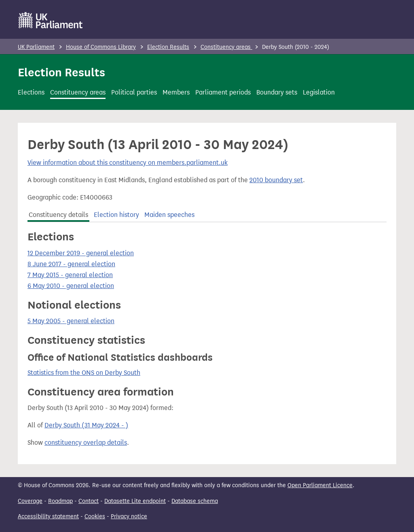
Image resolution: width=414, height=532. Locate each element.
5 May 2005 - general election (71, 321)
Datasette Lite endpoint (135, 501)
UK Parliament (36, 47)
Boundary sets (277, 92)
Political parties (134, 92)
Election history (116, 215)
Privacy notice (129, 516)
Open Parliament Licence (320, 485)
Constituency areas (226, 47)
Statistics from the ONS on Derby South (84, 373)
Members (176, 92)
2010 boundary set (276, 180)
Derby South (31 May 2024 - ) (86, 425)
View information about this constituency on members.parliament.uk (128, 163)
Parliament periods (223, 92)
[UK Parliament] (51, 20)
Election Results (168, 47)
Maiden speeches (169, 215)
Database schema (195, 501)
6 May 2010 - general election (71, 286)
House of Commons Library (101, 47)
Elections (31, 92)
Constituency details (58, 215)
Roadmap (60, 501)
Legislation (319, 92)
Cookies (95, 516)
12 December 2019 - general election (81, 253)
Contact (89, 501)
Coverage (30, 501)
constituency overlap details (86, 443)
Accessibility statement (48, 516)
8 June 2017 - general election (71, 264)
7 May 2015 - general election (70, 275)
